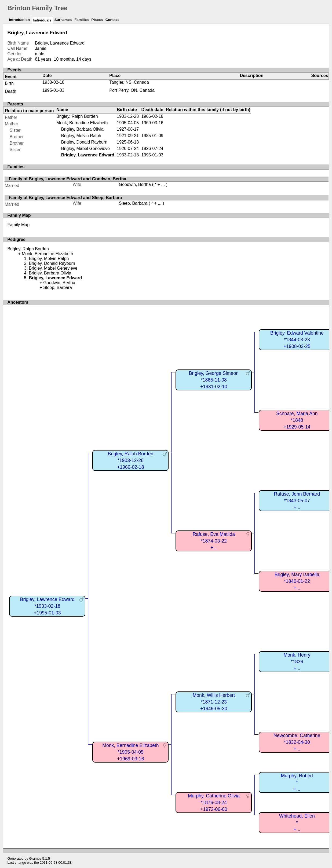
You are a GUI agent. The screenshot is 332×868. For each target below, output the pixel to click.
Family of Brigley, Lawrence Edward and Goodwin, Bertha (67, 179)
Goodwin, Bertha (135, 184)
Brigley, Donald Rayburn (84, 142)
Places (97, 20)
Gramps (35, 858)
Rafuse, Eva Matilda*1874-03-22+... (214, 541)
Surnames (63, 20)
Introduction (19, 20)
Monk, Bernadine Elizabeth (82, 123)
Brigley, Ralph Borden (77, 116)
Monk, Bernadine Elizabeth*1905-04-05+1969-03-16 (130, 752)
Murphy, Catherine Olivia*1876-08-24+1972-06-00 (214, 802)
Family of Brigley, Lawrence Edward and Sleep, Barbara (65, 198)
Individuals (42, 20)
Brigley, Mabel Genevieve (85, 149)
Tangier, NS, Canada (129, 82)
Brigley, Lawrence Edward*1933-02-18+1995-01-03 (47, 606)
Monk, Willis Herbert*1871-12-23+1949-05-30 (214, 702)
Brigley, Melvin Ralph (81, 136)
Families (81, 20)
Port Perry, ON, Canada (132, 90)
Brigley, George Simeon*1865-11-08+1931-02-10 (214, 380)
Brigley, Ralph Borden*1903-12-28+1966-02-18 (130, 460)
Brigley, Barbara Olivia (82, 129)
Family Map (18, 225)
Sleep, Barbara (133, 203)
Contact (112, 20)
